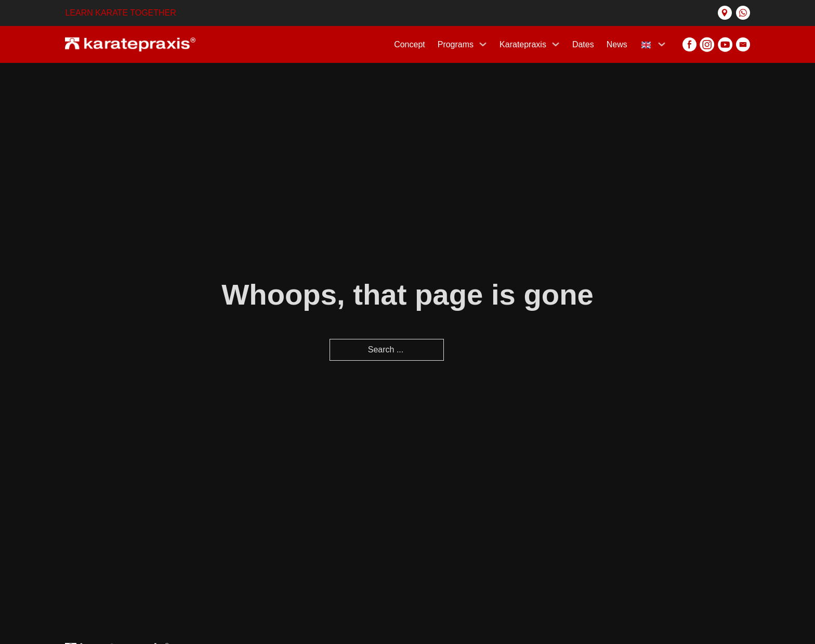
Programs (456, 44)
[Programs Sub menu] (483, 44)
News (617, 44)
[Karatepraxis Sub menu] (556, 44)
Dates (583, 44)
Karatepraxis (523, 44)
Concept (410, 44)
